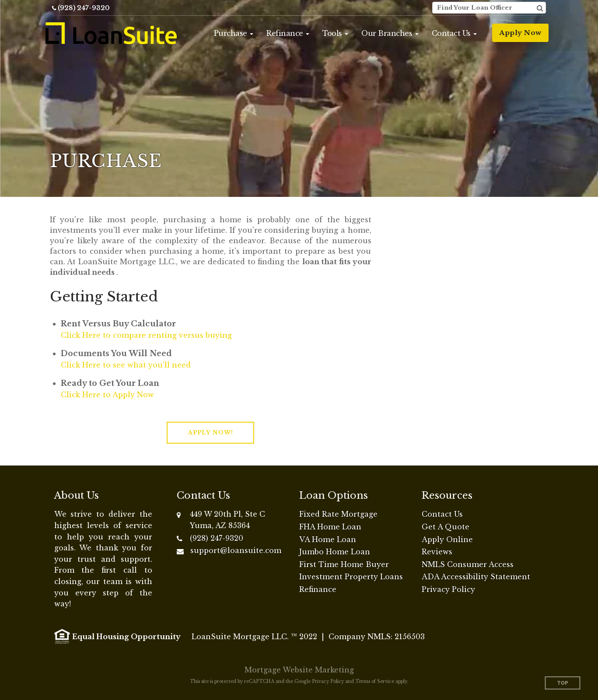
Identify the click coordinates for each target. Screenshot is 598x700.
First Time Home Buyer (344, 564)
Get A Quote (446, 527)
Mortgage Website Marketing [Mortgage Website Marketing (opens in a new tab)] (299, 670)
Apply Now (520, 33)
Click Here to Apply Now (107, 395)
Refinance (318, 589)
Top (563, 683)
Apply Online (447, 539)
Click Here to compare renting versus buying (146, 335)
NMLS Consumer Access (468, 564)
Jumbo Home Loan (335, 552)
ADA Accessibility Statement (476, 577)
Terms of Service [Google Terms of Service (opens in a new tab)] (375, 681)
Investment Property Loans (351, 577)
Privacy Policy (448, 589)
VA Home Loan (328, 539)
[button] (234, 33)
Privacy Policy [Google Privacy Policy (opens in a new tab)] (328, 681)
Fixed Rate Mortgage (338, 514)
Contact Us (442, 514)
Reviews (437, 552)
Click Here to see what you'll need (126, 365)
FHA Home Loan (330, 527)
